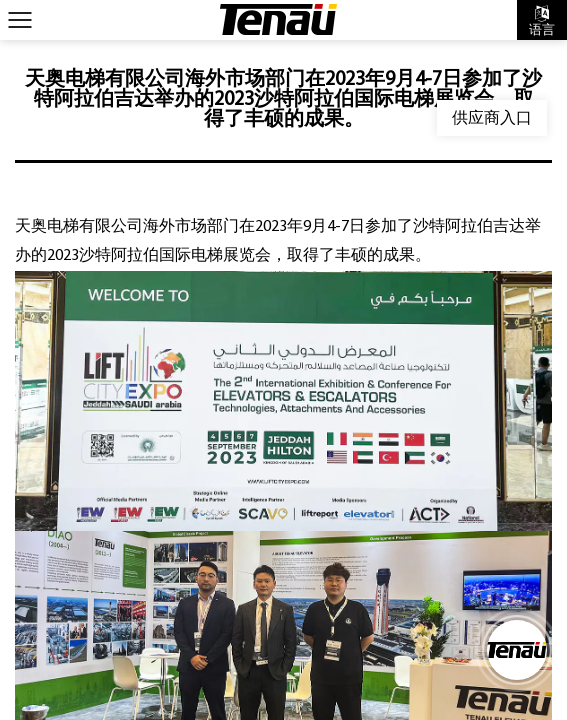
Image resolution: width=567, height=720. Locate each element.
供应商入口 (492, 117)
